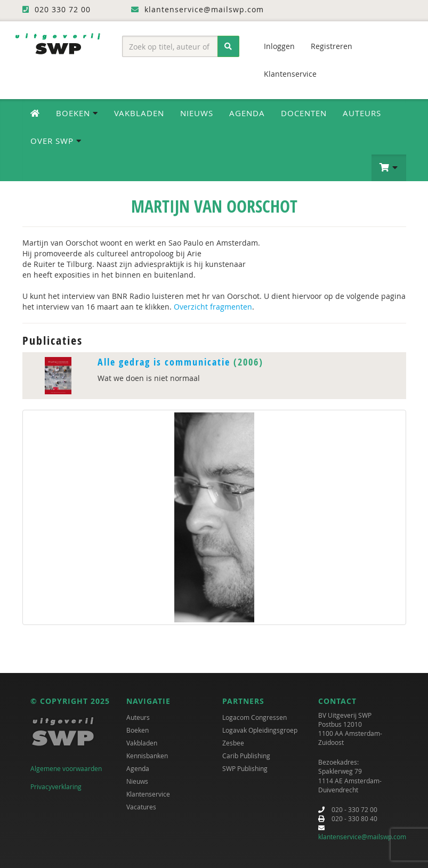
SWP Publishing (245, 768)
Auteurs (362, 113)
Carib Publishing (246, 756)
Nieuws (197, 113)
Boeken (138, 730)
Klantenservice (290, 74)
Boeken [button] (77, 113)
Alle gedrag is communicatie (164, 362)
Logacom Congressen (255, 717)
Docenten (304, 113)
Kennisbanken (147, 756)
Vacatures (141, 807)
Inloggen (279, 46)
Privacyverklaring (56, 786)
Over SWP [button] (56, 141)
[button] (389, 168)
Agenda (247, 113)
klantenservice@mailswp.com (362, 837)
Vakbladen (139, 113)
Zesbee (233, 743)
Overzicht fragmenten (213, 307)
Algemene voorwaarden (66, 768)
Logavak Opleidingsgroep (260, 730)
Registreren (332, 46)
